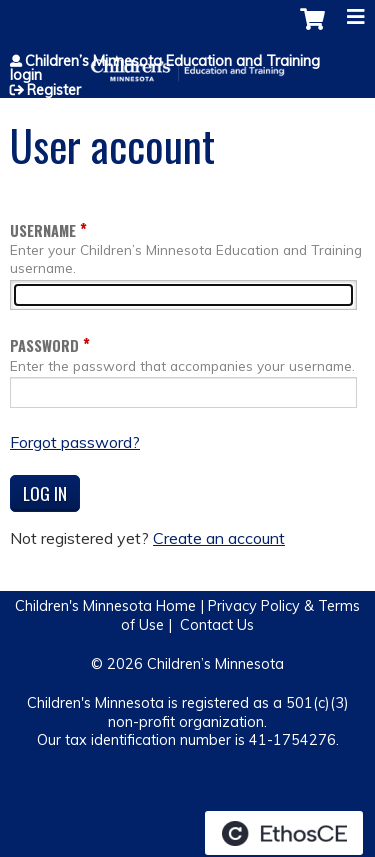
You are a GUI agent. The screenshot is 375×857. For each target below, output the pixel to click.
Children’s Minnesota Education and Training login (165, 68)
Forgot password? (75, 442)
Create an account (219, 538)
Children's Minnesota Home (105, 606)
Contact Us (217, 625)
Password (44, 345)
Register (54, 90)
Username (43, 230)
